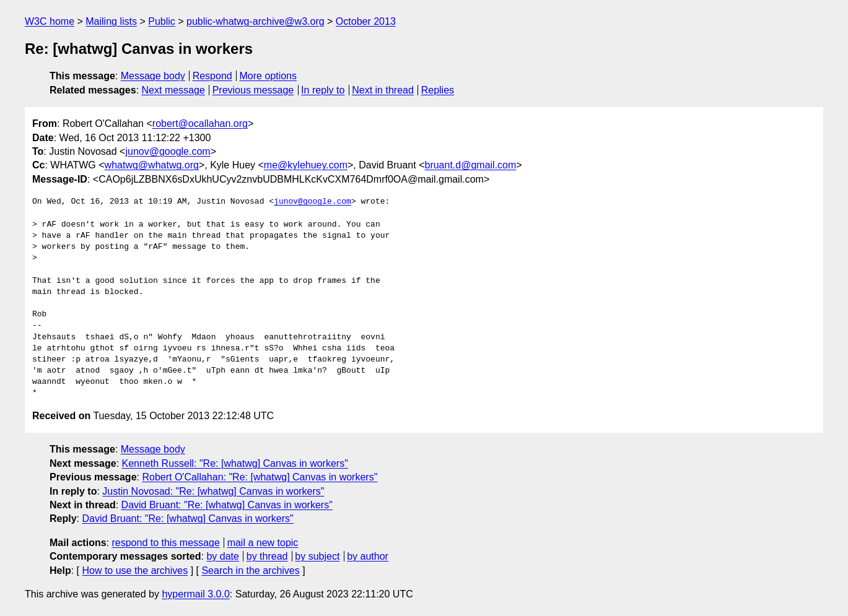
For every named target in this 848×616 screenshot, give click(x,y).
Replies (438, 90)
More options (269, 76)
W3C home (50, 21)
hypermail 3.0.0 (195, 594)
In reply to (323, 90)
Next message (173, 90)
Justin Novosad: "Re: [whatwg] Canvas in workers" (213, 491)
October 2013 (366, 21)
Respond (212, 76)
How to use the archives (135, 570)
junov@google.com (168, 151)
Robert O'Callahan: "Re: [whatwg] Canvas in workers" (260, 477)
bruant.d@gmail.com (470, 165)
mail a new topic (263, 543)
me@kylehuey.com (306, 165)
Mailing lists (111, 21)
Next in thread (383, 90)
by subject (317, 556)
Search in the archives (250, 570)
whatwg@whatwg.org (152, 165)
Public (162, 21)
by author (368, 556)
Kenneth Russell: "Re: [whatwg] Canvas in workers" (235, 463)
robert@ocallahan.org (200, 124)
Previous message (253, 90)
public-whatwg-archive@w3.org (256, 21)
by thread (267, 556)
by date (222, 556)
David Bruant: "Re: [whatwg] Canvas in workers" (227, 505)
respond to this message (165, 543)
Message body (153, 76)
